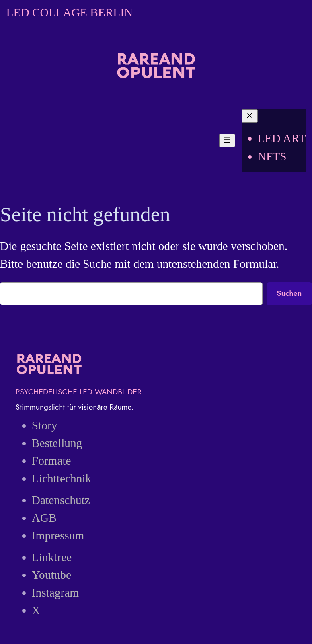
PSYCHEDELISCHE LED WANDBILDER (79, 392)
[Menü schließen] (250, 116)
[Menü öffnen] (227, 140)
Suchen (289, 293)
